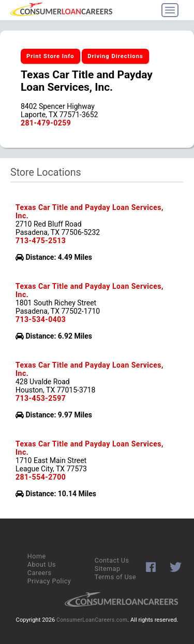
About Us (42, 564)
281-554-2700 (41, 477)
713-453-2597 (41, 398)
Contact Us (112, 560)
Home (37, 556)
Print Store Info (50, 56)
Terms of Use (116, 577)
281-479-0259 (46, 123)
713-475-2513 (41, 241)
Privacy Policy (49, 581)
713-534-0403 (41, 319)
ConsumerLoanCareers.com (92, 620)
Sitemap (108, 569)
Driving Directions (115, 56)
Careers (40, 573)
